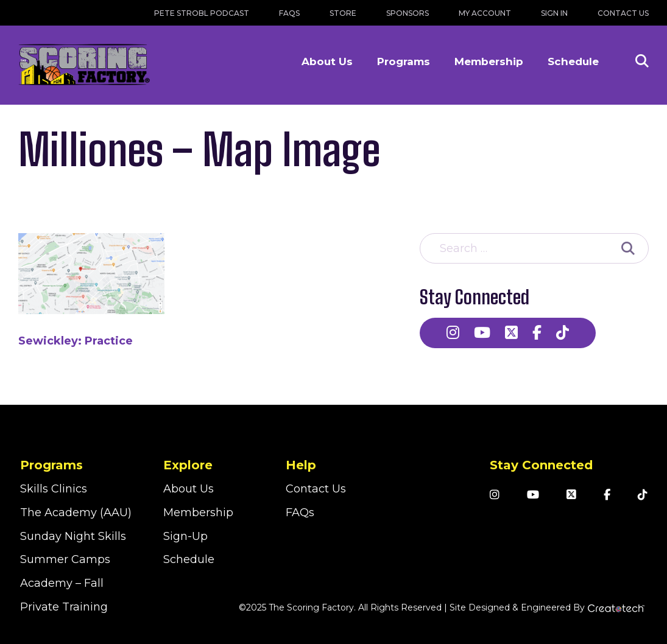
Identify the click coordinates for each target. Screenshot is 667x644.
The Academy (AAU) (76, 513)
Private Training (64, 607)
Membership (489, 61)
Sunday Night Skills (73, 536)
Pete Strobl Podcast (202, 13)
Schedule (573, 61)
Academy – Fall (62, 583)
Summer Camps (65, 559)
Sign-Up (185, 536)
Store (343, 13)
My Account (485, 13)
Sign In (554, 13)
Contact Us (623, 13)
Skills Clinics (54, 489)
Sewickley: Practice (76, 341)
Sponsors (408, 13)
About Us (327, 61)
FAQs (289, 13)
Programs (404, 61)
